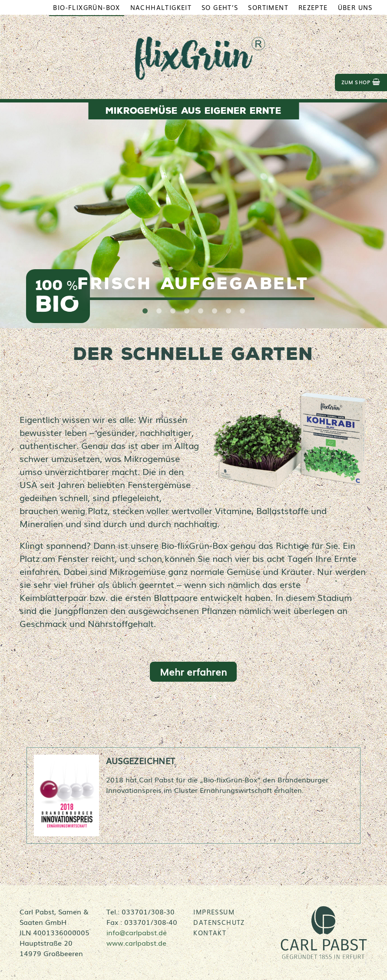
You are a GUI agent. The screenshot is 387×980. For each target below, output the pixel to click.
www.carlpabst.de (136, 943)
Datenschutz (219, 922)
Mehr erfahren (193, 671)
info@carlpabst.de (137, 932)
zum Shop (361, 82)
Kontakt (210, 933)
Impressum (214, 912)
